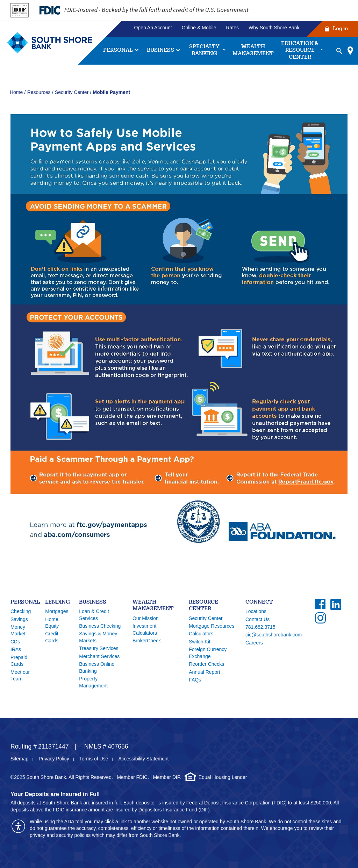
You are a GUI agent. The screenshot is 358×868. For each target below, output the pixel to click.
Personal (25, 602)
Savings (19, 619)
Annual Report (205, 672)
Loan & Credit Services (94, 615)
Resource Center (203, 606)
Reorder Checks (206, 664)
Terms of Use (94, 759)
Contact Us (257, 619)
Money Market (18, 630)
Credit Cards (52, 637)
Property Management (93, 682)
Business (160, 50)
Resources (39, 92)
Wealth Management (253, 50)
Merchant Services (99, 656)
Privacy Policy (54, 759)
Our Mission (146, 618)
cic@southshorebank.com (274, 635)
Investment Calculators (145, 629)
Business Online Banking (97, 668)
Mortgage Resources (212, 626)
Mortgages (57, 611)
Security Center (72, 92)
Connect (259, 602)
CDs (15, 642)
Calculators (201, 634)
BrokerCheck (147, 641)
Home (16, 92)
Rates (233, 28)
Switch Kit (199, 642)
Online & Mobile (199, 28)
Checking (21, 611)
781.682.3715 (260, 627)
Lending (58, 602)
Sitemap (19, 759)
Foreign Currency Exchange (208, 653)
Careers (254, 643)
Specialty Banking (204, 50)
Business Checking (100, 626)
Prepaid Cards (19, 661)
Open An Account (153, 28)
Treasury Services (99, 648)
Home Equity (52, 623)
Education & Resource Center (300, 51)
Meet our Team (20, 676)
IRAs (16, 649)
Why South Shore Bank (274, 28)
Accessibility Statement (143, 759)
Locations (256, 611)
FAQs (195, 680)
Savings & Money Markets (98, 637)
